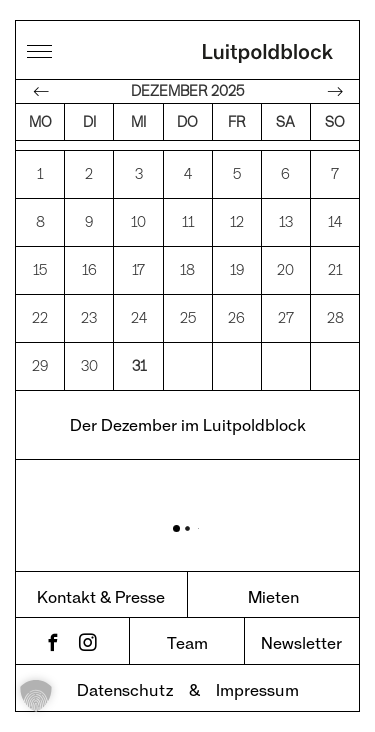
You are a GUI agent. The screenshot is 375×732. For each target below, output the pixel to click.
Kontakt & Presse (101, 596)
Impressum (257, 689)
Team (187, 642)
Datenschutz (125, 689)
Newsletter (301, 642)
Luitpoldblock (268, 55)
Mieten (273, 596)
